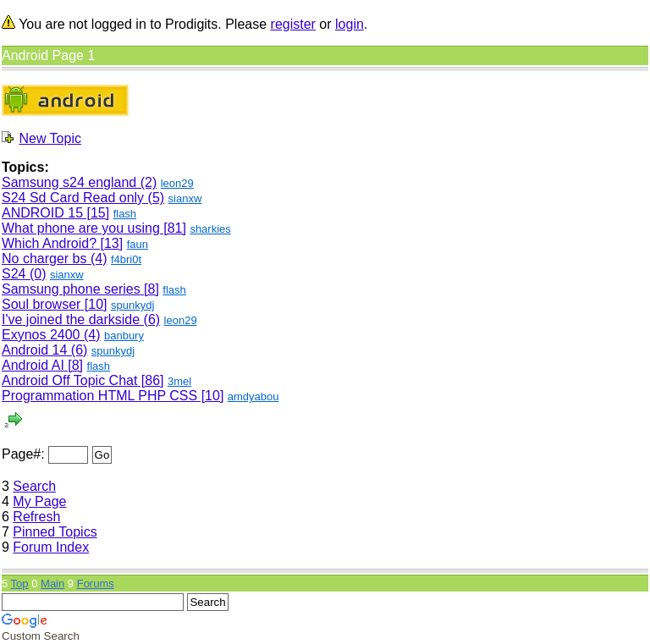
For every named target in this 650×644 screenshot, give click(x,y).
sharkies (210, 229)
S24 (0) (24, 274)
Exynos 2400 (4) (51, 335)
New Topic (50, 138)
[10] (94, 304)
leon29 (177, 183)
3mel (179, 381)
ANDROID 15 (42, 213)
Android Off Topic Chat (69, 380)
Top (20, 583)
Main (52, 583)
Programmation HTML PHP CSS (99, 396)
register (293, 24)
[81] (173, 228)
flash (125, 214)
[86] (150, 380)
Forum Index (51, 547)
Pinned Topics (55, 532)
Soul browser (41, 304)
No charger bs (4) (55, 259)
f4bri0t (126, 259)
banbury (124, 336)
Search (34, 486)
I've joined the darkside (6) (81, 319)
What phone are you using (81, 228)
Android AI (33, 365)
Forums (96, 583)
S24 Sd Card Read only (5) (83, 198)
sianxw (185, 198)
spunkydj (132, 305)
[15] (96, 213)
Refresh (36, 517)
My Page (39, 501)
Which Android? (49, 243)
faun (138, 244)
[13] (110, 243)
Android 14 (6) (44, 350)
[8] (150, 289)
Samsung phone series (71, 289)
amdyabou (253, 396)
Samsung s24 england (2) (79, 182)
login (350, 24)
